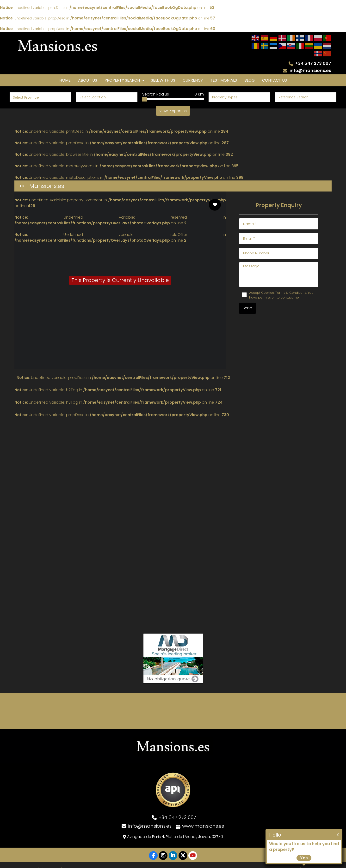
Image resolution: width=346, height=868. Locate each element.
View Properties (173, 103)
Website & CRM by (59, 861)
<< (22, 178)
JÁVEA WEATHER (173, 703)
